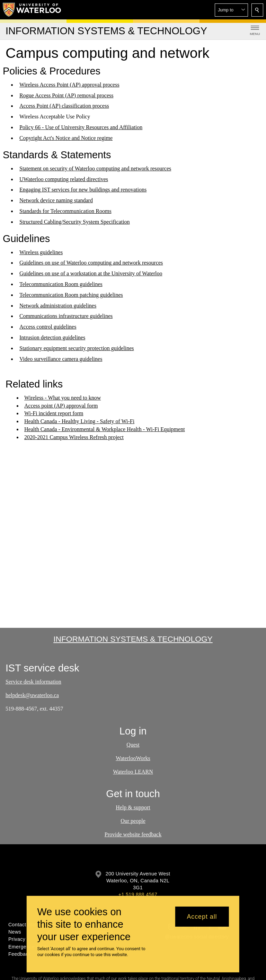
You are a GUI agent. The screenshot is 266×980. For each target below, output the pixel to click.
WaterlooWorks (133, 758)
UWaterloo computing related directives (64, 179)
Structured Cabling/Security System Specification (75, 222)
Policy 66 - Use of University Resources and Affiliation (81, 127)
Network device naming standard (56, 200)
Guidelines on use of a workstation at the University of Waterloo (91, 273)
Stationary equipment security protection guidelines (77, 348)
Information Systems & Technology (133, 639)
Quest (133, 745)
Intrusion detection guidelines (52, 337)
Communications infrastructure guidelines (66, 316)
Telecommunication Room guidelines (61, 284)
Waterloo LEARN (133, 771)
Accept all (202, 917)
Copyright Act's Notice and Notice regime (66, 138)
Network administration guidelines (58, 305)
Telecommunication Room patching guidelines (71, 295)
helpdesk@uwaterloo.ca (32, 695)
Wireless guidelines (41, 252)
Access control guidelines (48, 327)
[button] (231, 10)
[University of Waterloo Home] (32, 10)
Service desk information (33, 682)
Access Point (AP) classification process (64, 106)
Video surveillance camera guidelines (61, 359)
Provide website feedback (133, 834)
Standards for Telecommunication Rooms (65, 211)
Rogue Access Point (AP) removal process (66, 95)
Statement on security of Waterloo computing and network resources (95, 168)
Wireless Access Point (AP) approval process (69, 85)
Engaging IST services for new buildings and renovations (83, 190)
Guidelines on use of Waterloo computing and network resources (91, 263)
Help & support (133, 807)
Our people (133, 821)
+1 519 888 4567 (138, 894)
